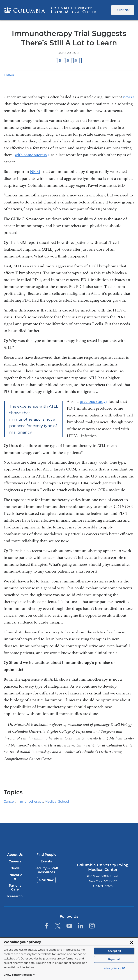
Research (15, 892)
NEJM (36, 172)
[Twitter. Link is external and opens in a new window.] (58, 922)
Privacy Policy (114, 973)
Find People (46, 855)
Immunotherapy (27, 802)
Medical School (51, 802)
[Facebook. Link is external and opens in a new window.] (46, 922)
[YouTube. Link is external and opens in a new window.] (69, 922)
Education (15, 875)
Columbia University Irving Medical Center (48, 834)
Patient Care (15, 884)
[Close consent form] (132, 947)
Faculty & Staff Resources (46, 870)
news (128, 97)
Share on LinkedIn (76, 61)
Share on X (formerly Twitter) (68, 61)
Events (46, 861)
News (9, 75)
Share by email (81, 61)
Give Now (46, 880)
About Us (15, 855)
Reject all (114, 964)
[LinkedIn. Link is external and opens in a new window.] (81, 922)
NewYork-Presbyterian (90, 836)
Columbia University (76, 940)
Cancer (9, 802)
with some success (32, 155)
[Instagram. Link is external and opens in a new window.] (92, 922)
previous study (94, 402)
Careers (15, 861)
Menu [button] (125, 10)
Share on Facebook (60, 61)
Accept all (114, 955)
